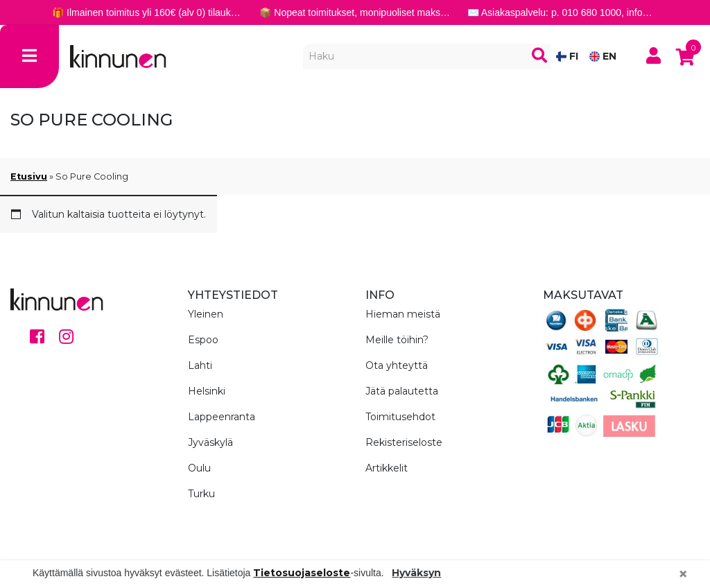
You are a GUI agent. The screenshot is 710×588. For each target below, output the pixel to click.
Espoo (203, 340)
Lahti (200, 365)
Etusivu (29, 176)
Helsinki (207, 391)
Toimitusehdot (400, 417)
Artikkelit (387, 468)
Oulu (199, 468)
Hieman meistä (403, 314)
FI (567, 56)
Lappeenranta (222, 417)
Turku (201, 494)
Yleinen (206, 314)
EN (603, 56)
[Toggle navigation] (29, 57)
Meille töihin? (397, 340)
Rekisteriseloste (404, 442)
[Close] (683, 574)
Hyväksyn (416, 573)
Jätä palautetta (402, 391)
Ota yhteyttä (397, 365)
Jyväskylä (210, 442)
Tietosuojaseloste (302, 573)
